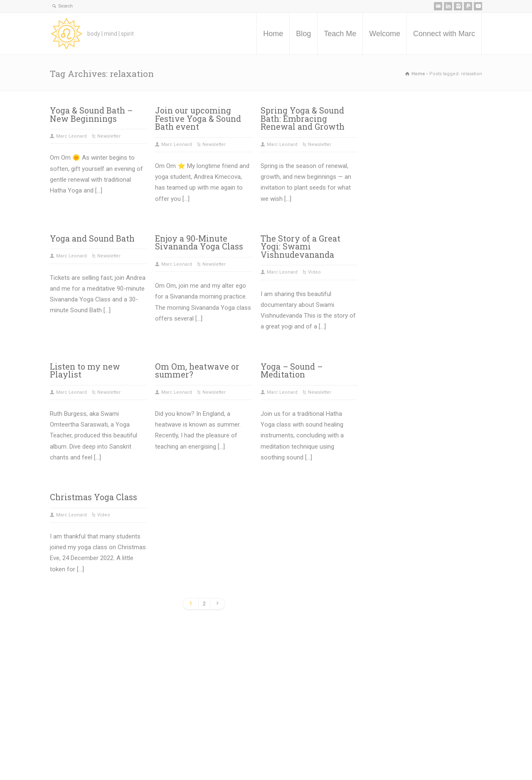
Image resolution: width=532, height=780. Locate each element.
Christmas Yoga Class (94, 497)
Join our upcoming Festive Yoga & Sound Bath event (198, 118)
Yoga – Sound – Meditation (292, 371)
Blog (303, 34)
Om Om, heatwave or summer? (197, 371)
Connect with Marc (444, 34)
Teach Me (340, 34)
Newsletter (109, 136)
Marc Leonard (71, 136)
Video (314, 272)
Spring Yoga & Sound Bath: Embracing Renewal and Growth (303, 118)
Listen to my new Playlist (85, 371)
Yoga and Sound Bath (92, 238)
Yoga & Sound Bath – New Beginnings (91, 115)
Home (273, 34)
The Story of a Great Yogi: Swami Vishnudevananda (300, 247)
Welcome (385, 34)
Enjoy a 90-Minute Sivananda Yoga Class (199, 243)
